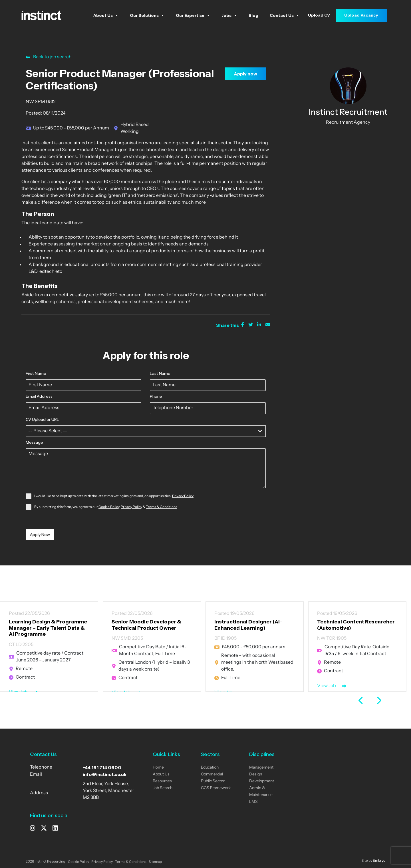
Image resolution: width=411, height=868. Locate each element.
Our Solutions (147, 15)
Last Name (160, 373)
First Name (36, 373)
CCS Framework (216, 788)
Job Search (163, 788)
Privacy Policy (183, 496)
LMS (253, 802)
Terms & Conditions (162, 507)
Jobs (229, 15)
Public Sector (213, 781)
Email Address (39, 396)
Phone (156, 396)
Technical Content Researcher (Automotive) (356, 625)
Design (256, 774)
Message (34, 442)
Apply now (245, 74)
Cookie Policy (109, 507)
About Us (106, 15)
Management (261, 768)
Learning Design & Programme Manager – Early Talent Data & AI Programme (48, 628)
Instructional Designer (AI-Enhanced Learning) (248, 625)
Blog (253, 15)
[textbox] (140, 431)
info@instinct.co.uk (105, 774)
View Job (327, 686)
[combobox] (146, 431)
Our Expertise (193, 15)
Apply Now (40, 535)
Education (210, 768)
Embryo (379, 861)
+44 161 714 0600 (102, 767)
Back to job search (49, 57)
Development (262, 781)
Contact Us (285, 15)
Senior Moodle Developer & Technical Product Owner (146, 625)
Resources (162, 781)
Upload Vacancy (361, 15)
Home (158, 768)
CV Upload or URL (42, 419)
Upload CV (319, 15)
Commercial (212, 774)
